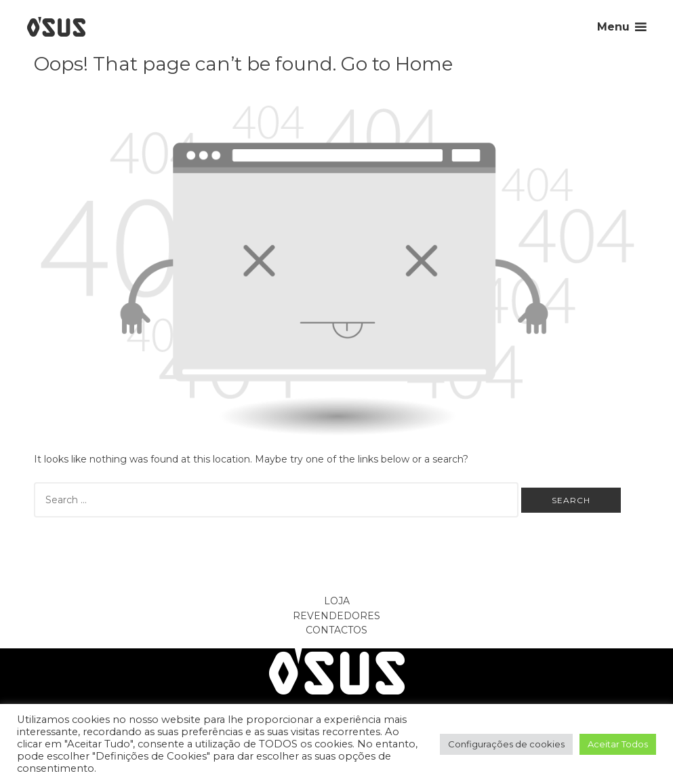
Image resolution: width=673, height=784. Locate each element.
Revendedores (336, 616)
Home (424, 64)
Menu (613, 27)
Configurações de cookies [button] (506, 744)
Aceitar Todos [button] (618, 744)
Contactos (336, 630)
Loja (337, 601)
